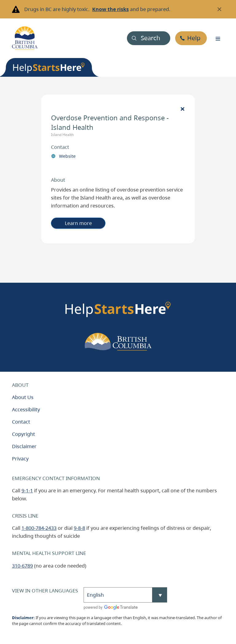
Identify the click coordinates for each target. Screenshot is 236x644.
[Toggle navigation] (218, 38)
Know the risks (110, 9)
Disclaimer (24, 446)
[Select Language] (125, 595)
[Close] (183, 109)
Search (150, 38)
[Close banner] (219, 9)
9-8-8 (79, 528)
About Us (23, 397)
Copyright (24, 434)
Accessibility (26, 409)
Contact (21, 422)
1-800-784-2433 (39, 528)
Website (67, 156)
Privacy (20, 459)
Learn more (78, 223)
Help (194, 38)
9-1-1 (27, 491)
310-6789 (22, 566)
